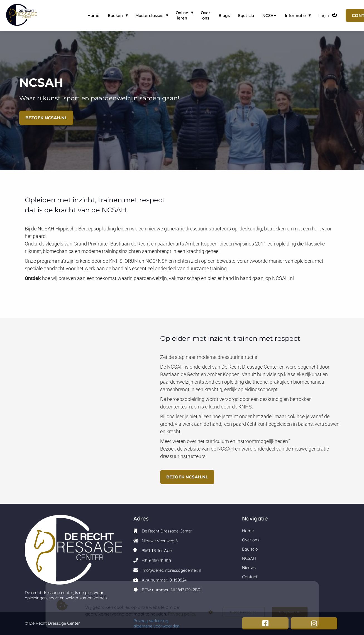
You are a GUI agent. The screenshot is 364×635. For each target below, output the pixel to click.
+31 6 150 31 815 (156, 560)
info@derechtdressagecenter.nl (171, 570)
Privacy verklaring (151, 621)
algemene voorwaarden (158, 626)
